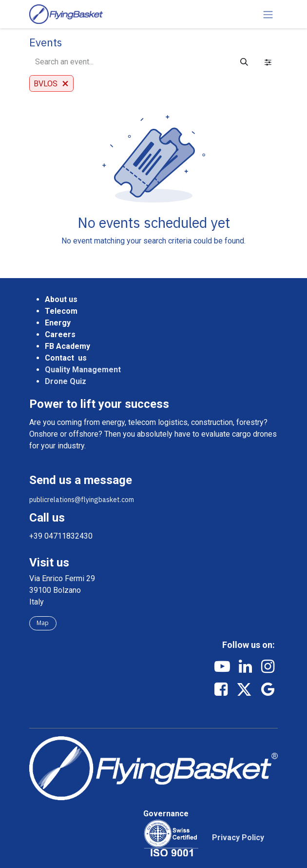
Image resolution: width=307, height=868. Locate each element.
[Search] (244, 62)
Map (43, 623)
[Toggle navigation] (268, 14)
